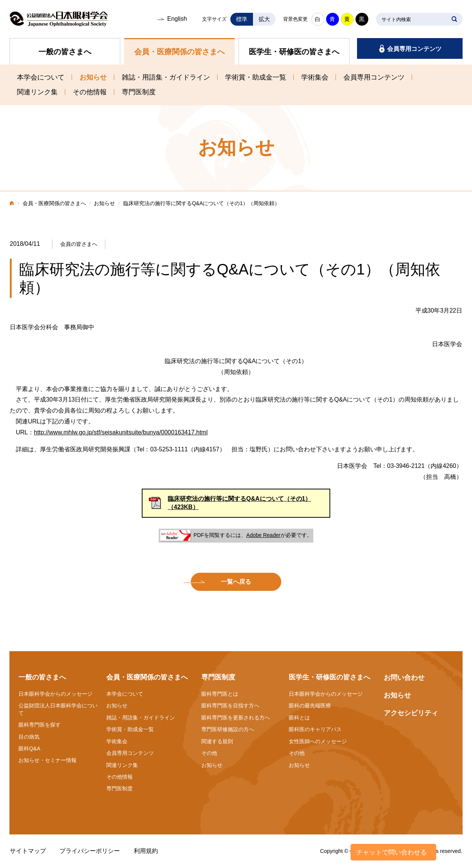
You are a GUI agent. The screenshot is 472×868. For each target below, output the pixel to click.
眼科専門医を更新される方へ (236, 718)
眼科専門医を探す (40, 725)
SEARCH (454, 19)
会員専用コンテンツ (414, 49)
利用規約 (146, 851)
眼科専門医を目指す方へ (230, 705)
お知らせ (93, 77)
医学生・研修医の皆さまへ (294, 52)
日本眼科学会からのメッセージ (55, 694)
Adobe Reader (263, 535)
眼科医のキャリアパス (315, 729)
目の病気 (29, 737)
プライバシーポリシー (90, 851)
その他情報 (90, 92)
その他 (209, 753)
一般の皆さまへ (65, 52)
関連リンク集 (37, 92)
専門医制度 (139, 92)
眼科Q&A (29, 748)
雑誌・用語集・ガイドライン (166, 77)
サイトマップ (28, 851)
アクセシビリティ (411, 713)
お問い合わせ (404, 678)
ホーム (12, 204)
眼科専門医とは (220, 694)
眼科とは (299, 718)
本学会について (41, 77)
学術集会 (315, 77)
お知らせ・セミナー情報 (48, 760)
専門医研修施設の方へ (228, 729)
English (177, 19)
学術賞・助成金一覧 (256, 77)
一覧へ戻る (236, 582)
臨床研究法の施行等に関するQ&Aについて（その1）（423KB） (239, 503)
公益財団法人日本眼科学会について (58, 709)
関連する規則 (217, 741)
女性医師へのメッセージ (318, 741)
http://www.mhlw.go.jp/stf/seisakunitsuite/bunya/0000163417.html (121, 432)
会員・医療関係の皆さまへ (179, 52)
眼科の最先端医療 (310, 705)
